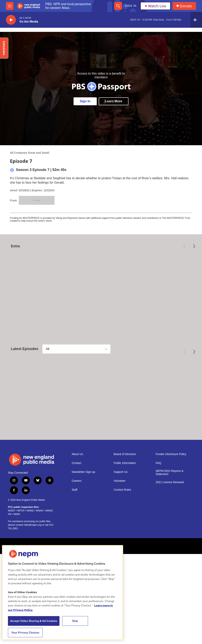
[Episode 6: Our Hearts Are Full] (101, 386)
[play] (11, 20)
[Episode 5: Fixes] (168, 386)
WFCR (21, 525)
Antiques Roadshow (85, 297)
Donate (186, 6)
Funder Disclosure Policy (171, 468)
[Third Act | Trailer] (168, 272)
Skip (75, 621)
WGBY (11, 525)
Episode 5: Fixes (153, 417)
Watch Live (155, 6)
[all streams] (196, 20)
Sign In (131, 6)
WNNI (17, 528)
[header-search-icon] (118, 6)
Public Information (125, 477)
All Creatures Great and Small (30, 153)
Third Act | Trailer (154, 302)
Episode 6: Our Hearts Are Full (98, 417)
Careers (77, 495)
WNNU (40, 525)
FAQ (158, 477)
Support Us (121, 486)
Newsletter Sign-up (83, 486)
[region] (63, 593)
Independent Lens (151, 297)
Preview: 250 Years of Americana (100, 302)
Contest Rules (122, 504)
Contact (77, 477)
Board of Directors (125, 468)
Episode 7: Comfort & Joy (27, 417)
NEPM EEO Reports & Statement (169, 487)
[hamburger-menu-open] (10, 6)
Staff (75, 504)
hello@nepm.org (33, 539)
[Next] (194, 246)
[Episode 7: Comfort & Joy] (34, 386)
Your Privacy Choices (25, 633)
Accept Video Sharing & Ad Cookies (34, 621)
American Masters (17, 297)
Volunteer (119, 495)
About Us (78, 468)
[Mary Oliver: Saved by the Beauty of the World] (34, 272)
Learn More (114, 101)
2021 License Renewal (170, 497)
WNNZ (30, 525)
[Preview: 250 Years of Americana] (101, 272)
